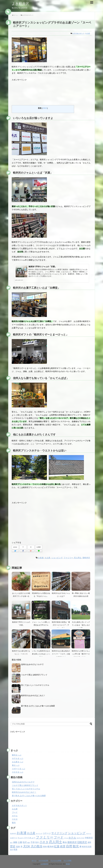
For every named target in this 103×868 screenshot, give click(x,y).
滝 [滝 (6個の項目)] (21, 847)
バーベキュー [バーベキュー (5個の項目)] (29, 838)
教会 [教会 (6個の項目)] (65, 842)
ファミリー (68, 558)
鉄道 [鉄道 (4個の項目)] (15, 849)
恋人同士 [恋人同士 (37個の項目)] (56, 842)
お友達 (41, 558)
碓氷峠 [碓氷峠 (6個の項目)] (51, 847)
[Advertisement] (52, 92)
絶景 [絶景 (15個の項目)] (63, 846)
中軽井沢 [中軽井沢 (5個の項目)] (89, 838)
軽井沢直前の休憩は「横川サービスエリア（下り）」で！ (61, 625)
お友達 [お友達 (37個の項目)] (22, 833)
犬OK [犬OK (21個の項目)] (27, 846)
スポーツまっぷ (19, 769)
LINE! (39, 547)
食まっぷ (16, 765)
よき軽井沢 (21, 4)
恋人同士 (78, 558)
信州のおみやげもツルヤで (32, 664)
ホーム (34, 861)
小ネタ (15, 819)
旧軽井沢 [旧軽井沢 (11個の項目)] (82, 842)
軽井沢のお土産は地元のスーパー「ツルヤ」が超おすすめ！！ (61, 654)
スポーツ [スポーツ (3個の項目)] (14, 838)
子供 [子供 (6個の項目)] (33, 842)
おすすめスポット (78, 33)
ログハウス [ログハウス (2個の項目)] (81, 838)
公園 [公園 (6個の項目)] (20, 842)
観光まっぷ (17, 755)
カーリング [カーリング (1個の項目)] (39, 833)
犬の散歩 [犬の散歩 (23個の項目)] (37, 846)
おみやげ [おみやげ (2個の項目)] (13, 833)
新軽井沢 (86, 558)
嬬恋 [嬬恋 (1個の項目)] (29, 843)
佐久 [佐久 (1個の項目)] (11, 843)
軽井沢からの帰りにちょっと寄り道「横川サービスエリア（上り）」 (81, 654)
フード (15, 812)
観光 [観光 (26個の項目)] (76, 846)
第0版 (68, 864)
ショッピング (57, 558)
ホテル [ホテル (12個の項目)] (72, 838)
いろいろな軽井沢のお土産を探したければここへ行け (41, 654)
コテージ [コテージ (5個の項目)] (47, 833)
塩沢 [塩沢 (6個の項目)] (25, 842)
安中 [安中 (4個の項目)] (37, 842)
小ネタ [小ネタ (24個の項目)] (44, 842)
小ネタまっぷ (18, 772)
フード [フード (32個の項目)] (59, 837)
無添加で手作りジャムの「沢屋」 (43, 267)
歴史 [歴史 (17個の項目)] (13, 846)
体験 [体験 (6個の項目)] (15, 842)
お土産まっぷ (18, 762)
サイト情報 (68, 861)
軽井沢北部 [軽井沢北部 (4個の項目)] (87, 847)
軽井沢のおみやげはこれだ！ (33, 696)
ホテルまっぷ (18, 758)
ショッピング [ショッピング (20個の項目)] (77, 833)
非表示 (45, 108)
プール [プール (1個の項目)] (66, 838)
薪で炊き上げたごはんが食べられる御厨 (38, 706)
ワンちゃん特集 (56, 861)
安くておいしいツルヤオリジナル (35, 685)
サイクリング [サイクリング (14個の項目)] (59, 833)
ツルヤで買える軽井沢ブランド (34, 675)
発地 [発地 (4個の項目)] (45, 847)
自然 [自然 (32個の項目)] (69, 846)
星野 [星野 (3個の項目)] (89, 842)
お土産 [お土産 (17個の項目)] (31, 833)
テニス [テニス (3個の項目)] (20, 838)
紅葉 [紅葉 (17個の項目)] (57, 846)
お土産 (88, 33)
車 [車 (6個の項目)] (81, 847)
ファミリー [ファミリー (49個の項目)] (45, 837)
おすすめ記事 (43, 861)
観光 (14, 823)
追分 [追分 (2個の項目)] (12, 850)
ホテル (15, 816)
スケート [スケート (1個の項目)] (89, 833)
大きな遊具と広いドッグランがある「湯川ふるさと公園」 (81, 625)
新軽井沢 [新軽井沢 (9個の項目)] (72, 842)
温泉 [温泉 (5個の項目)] (18, 847)
